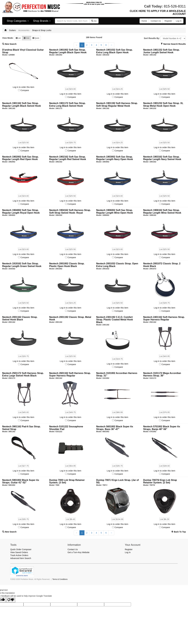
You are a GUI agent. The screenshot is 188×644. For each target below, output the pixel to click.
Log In (128, 552)
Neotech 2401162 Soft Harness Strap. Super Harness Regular (164, 318)
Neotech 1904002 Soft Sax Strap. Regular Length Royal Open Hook (21, 211)
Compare (25, 90)
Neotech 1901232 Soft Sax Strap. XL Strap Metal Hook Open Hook (163, 105)
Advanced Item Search (21, 558)
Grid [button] (27, 38)
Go (94, 21)
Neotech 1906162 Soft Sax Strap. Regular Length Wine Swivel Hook (162, 211)
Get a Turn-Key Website (79, 552)
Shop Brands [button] (42, 21)
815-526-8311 (175, 6)
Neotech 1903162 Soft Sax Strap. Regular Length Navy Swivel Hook (162, 158)
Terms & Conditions (60, 579)
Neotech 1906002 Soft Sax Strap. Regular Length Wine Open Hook (115, 211)
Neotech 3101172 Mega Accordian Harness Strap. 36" (162, 374)
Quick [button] (36, 38)
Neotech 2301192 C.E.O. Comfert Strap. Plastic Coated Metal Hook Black (115, 320)
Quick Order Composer (21, 549)
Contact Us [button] (156, 21)
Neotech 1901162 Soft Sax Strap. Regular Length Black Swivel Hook (22, 105)
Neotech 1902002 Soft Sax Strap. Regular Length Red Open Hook (20, 158)
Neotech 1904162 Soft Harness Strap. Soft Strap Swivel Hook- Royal (70, 211)
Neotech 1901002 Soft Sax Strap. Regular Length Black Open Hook (68, 51)
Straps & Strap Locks (42, 30)
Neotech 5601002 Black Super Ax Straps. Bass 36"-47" (115, 428)
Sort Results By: (152, 38)
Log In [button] (179, 21)
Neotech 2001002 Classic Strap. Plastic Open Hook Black (67, 265)
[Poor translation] (11, 600)
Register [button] (168, 21)
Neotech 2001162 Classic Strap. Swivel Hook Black (20, 318)
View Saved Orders (19, 552)
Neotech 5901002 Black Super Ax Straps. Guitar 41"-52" (21, 481)
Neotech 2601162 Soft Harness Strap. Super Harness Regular (70, 374)
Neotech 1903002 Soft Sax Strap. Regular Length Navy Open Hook (115, 158)
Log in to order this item (23, 87)
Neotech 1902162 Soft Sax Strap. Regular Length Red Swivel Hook (68, 158)
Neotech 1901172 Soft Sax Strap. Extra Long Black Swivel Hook (67, 105)
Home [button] (144, 21)
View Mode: (8, 38)
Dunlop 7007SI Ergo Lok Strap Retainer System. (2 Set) (160, 481)
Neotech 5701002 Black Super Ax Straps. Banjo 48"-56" (162, 428)
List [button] (18, 38)
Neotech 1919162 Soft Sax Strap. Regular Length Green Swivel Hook (22, 265)
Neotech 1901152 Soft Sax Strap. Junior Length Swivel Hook (161, 51)
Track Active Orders (19, 555)
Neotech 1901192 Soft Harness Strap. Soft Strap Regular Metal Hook (117, 105)
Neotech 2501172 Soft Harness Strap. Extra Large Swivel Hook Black (23, 374)
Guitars (12, 30)
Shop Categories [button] (18, 21)
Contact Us (73, 549)
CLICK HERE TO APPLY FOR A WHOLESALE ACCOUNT (158, 13)
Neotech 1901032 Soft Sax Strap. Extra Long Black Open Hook (114, 51)
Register (129, 549)
